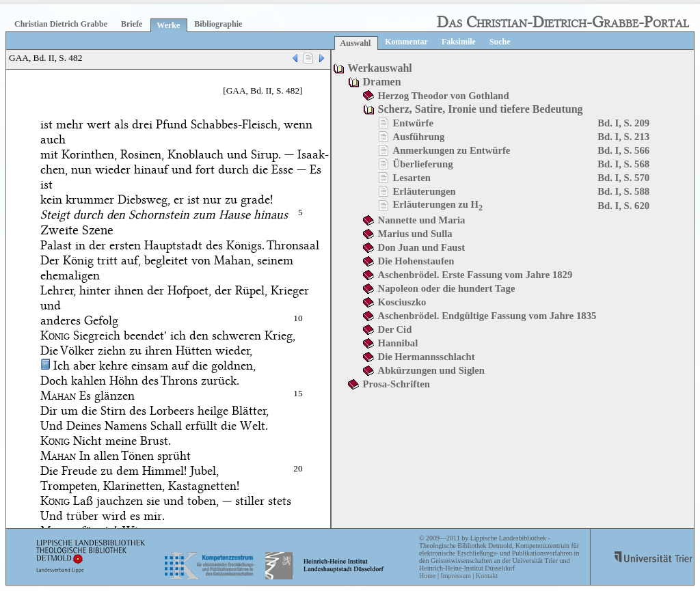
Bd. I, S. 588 (623, 191)
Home (427, 576)
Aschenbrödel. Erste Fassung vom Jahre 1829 (475, 275)
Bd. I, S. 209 (623, 123)
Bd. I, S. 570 (623, 178)
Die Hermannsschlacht (427, 357)
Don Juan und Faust (421, 247)
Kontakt (487, 576)
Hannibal (398, 343)
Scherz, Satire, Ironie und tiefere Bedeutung (481, 109)
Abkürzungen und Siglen (431, 370)
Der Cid (395, 329)
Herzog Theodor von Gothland (444, 96)
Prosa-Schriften (396, 384)
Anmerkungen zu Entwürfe (452, 150)
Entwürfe (413, 123)
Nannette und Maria (422, 220)
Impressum (455, 576)
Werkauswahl (380, 68)
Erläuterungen (425, 191)
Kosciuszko (402, 302)
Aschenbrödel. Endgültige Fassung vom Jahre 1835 (487, 316)
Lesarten (412, 178)
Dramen (382, 82)
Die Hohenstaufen (416, 261)
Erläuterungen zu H (438, 204)
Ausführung (419, 137)
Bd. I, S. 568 (623, 164)
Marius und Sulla (415, 234)
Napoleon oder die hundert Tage (447, 288)
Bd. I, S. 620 (623, 206)
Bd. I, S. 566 (623, 150)
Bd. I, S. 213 (623, 137)
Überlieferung (423, 164)
